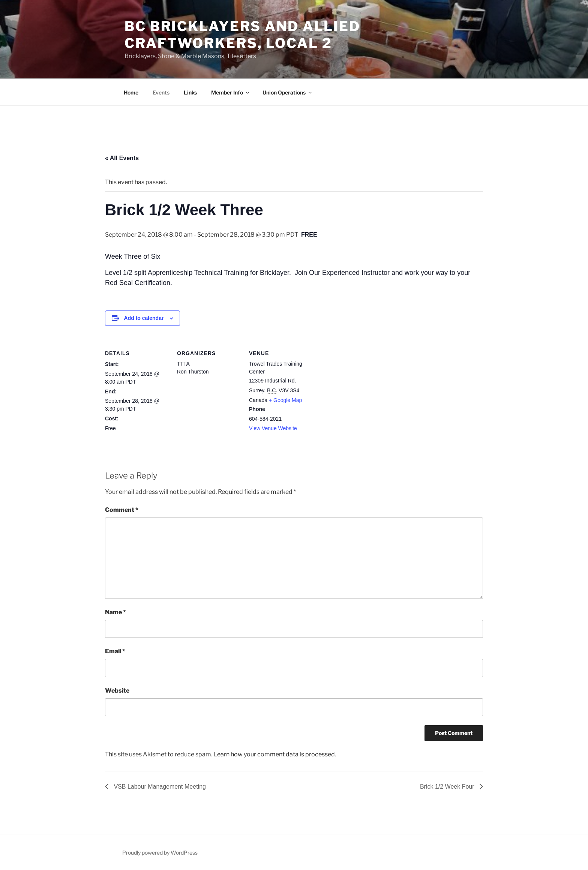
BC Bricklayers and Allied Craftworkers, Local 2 (242, 35)
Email (115, 651)
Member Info (231, 92)
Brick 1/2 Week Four (448, 787)
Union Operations (288, 92)
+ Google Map (285, 400)
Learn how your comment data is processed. (275, 754)
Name (115, 612)
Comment (122, 510)
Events (161, 92)
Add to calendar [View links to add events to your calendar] (144, 318)
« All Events (122, 158)
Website (117, 691)
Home (131, 92)
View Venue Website (273, 428)
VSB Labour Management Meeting (159, 787)
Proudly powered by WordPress (160, 853)
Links (190, 92)
